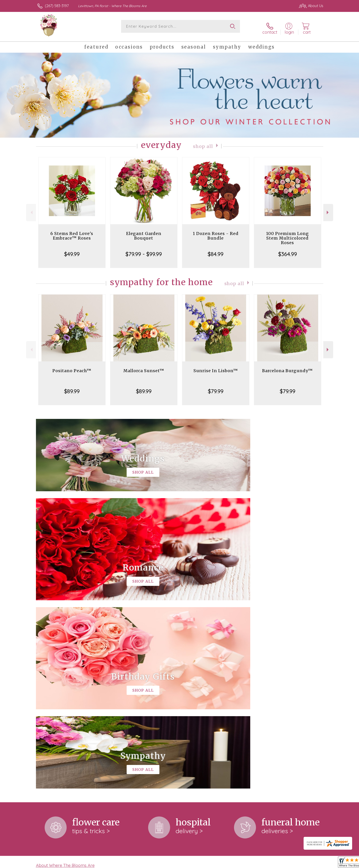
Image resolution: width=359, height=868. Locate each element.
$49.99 (72, 251)
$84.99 (216, 251)
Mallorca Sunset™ (144, 367)
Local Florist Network (283, 863)
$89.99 (72, 388)
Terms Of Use (223, 863)
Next (328, 209)
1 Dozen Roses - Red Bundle (216, 233)
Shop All (203, 143)
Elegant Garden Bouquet (144, 233)
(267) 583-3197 (57, 6)
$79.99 (216, 388)
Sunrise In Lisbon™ (216, 367)
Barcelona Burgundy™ (287, 367)
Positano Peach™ (72, 367)
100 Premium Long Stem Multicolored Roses (287, 235)
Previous (31, 209)
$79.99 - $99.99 (144, 251)
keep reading (162, 683)
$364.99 (288, 251)
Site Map (311, 863)
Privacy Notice (250, 863)
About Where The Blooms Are (65, 674)
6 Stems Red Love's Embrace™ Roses (72, 233)
